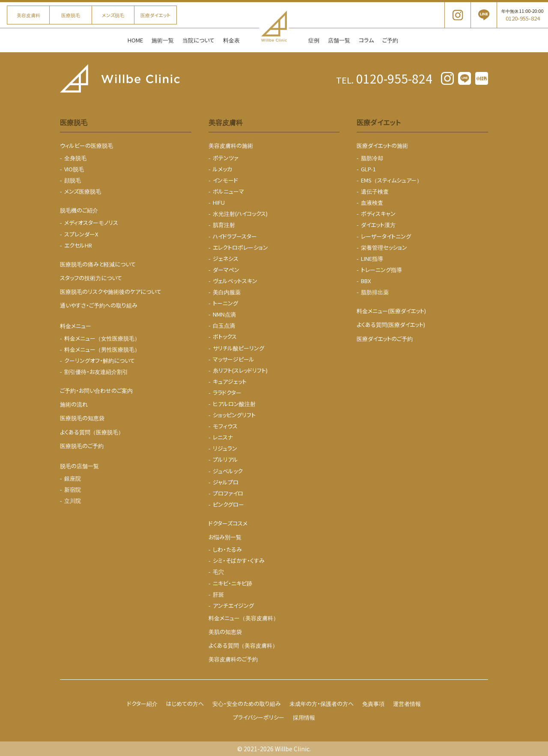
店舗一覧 (339, 40)
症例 (314, 40)
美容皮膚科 (28, 15)
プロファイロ (228, 493)
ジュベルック (228, 471)
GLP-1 (368, 169)
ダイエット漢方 (378, 225)
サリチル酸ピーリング (238, 348)
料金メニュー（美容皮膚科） (244, 618)
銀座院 (73, 478)
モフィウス (225, 426)
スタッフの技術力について (91, 278)
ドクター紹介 (142, 704)
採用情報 (304, 717)
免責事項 (373, 704)
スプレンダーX (81, 234)
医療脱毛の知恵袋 (82, 418)
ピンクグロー (228, 504)
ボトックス (225, 336)
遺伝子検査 (375, 191)
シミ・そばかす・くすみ (239, 560)
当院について (198, 40)
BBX (366, 281)
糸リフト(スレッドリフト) (240, 370)
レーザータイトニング (386, 236)
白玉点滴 (224, 325)
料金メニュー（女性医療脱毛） (102, 338)
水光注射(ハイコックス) (240, 214)
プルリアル (225, 459)
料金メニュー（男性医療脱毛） (102, 349)
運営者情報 (407, 704)
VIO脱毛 (74, 169)
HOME (135, 40)
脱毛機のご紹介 (79, 210)
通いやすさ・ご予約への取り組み (99, 305)
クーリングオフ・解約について (100, 360)
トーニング (225, 303)
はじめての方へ (185, 704)
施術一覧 (163, 40)
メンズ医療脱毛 (83, 191)
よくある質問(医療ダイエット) (391, 324)
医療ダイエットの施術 (382, 145)
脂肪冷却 (372, 158)
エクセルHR (78, 245)
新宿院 (73, 489)
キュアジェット (230, 381)
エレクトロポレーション (240, 247)
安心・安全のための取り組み (247, 704)
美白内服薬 (227, 292)
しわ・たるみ (227, 549)
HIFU (219, 202)
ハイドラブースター (235, 236)
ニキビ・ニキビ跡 (232, 583)
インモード (225, 180)
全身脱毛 (75, 158)
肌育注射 (224, 225)
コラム (366, 40)
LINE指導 (372, 258)
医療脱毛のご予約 (82, 446)
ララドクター (227, 393)
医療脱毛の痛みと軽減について (98, 264)
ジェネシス (226, 258)
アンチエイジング (233, 605)
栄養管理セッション (384, 247)
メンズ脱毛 (113, 15)
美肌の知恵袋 (225, 632)
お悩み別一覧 (225, 537)
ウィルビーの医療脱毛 (86, 145)
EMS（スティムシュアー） (392, 180)
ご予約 (390, 40)
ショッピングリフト (234, 415)
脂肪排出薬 (375, 292)
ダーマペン (226, 270)
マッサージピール (234, 359)
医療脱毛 (71, 15)
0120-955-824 (384, 78)
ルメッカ (222, 169)
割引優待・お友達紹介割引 (96, 372)
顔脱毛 (73, 180)
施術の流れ (74, 404)
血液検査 (372, 202)
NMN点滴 (224, 314)
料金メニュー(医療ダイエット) (391, 311)
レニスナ (223, 437)
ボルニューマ (228, 191)
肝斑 (218, 594)
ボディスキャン (378, 214)
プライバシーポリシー (259, 717)
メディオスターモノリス (91, 223)
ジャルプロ (226, 482)
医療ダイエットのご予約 (385, 339)
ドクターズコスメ (228, 523)
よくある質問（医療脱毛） (92, 432)
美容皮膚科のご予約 (233, 659)
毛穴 (218, 572)
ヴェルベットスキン (235, 281)
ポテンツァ (226, 158)
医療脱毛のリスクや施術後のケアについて (111, 291)
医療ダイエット (155, 15)
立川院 (73, 501)
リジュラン (225, 448)
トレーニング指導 (381, 270)
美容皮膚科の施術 (231, 145)
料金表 (231, 40)
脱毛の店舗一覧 (79, 466)
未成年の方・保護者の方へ (322, 704)
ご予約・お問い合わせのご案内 (96, 390)
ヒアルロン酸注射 (234, 404)
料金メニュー (76, 326)
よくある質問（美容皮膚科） (243, 645)
